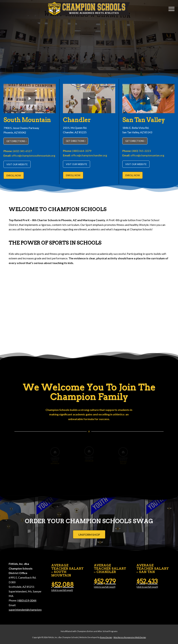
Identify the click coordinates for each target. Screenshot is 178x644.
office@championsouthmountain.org (33, 155)
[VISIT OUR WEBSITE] (17, 164)
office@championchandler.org (89, 155)
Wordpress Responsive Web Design (130, 637)
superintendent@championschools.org (32, 610)
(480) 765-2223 (141, 151)
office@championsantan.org (147, 155)
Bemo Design (106, 637)
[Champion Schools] (89, 9)
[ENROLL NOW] (14, 175)
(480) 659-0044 (27, 600)
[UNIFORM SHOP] (89, 534)
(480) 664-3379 (82, 151)
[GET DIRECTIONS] (16, 141)
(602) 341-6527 (22, 151)
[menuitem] (170, 9)
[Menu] (170, 9)
